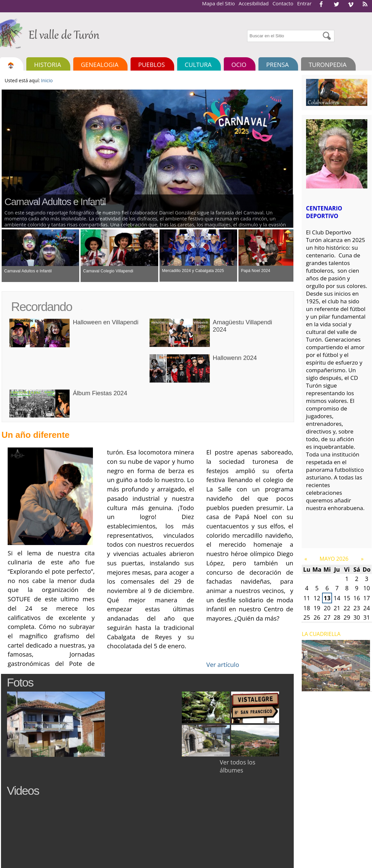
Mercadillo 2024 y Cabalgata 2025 (193, 271)
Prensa (277, 64)
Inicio (47, 80)
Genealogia (100, 64)
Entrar (304, 3)
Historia (47, 64)
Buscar (247, 29)
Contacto (283, 3)
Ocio (239, 64)
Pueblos (152, 64)
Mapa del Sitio (218, 3)
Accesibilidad (254, 3)
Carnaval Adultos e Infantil (55, 202)
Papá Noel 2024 (256, 271)
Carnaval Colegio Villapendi (108, 271)
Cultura (198, 64)
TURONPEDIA (328, 64)
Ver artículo (223, 664)
